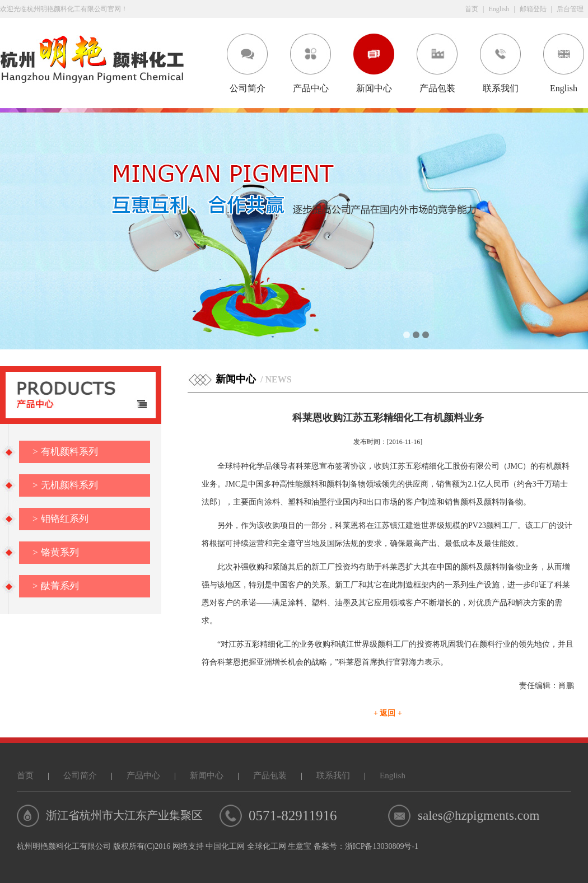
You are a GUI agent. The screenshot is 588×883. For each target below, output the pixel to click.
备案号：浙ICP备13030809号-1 (366, 846)
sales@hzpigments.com (479, 816)
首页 (472, 9)
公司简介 (248, 88)
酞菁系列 (56, 586)
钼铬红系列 (60, 519)
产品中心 (311, 88)
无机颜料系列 (65, 485)
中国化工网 (225, 846)
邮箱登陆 (533, 9)
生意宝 (300, 846)
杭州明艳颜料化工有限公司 (64, 846)
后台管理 (570, 9)
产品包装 (437, 88)
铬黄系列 (56, 552)
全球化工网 (267, 846)
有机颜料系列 (65, 452)
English (499, 9)
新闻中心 (374, 88)
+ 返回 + (388, 713)
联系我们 (501, 88)
